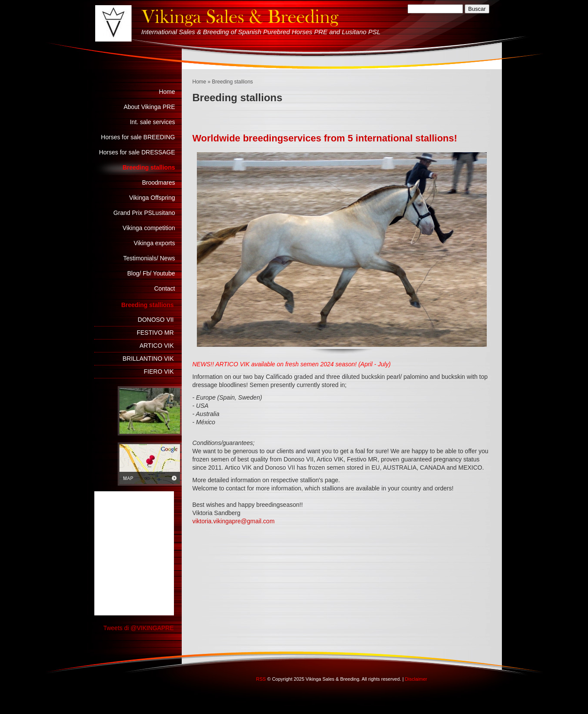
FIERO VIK (159, 371)
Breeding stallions (149, 167)
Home (199, 82)
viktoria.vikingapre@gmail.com (234, 521)
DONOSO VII (156, 320)
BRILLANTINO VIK (148, 359)
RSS (261, 679)
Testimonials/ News (149, 258)
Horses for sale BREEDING (138, 137)
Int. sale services (152, 122)
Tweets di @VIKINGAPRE (139, 628)
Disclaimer (416, 679)
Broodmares (158, 183)
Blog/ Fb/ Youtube (151, 273)
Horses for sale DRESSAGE (137, 152)
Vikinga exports (154, 243)
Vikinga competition (149, 228)
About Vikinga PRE (149, 107)
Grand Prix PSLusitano (144, 213)
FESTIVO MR (155, 333)
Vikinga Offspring (152, 198)
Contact (164, 288)
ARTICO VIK (156, 346)
